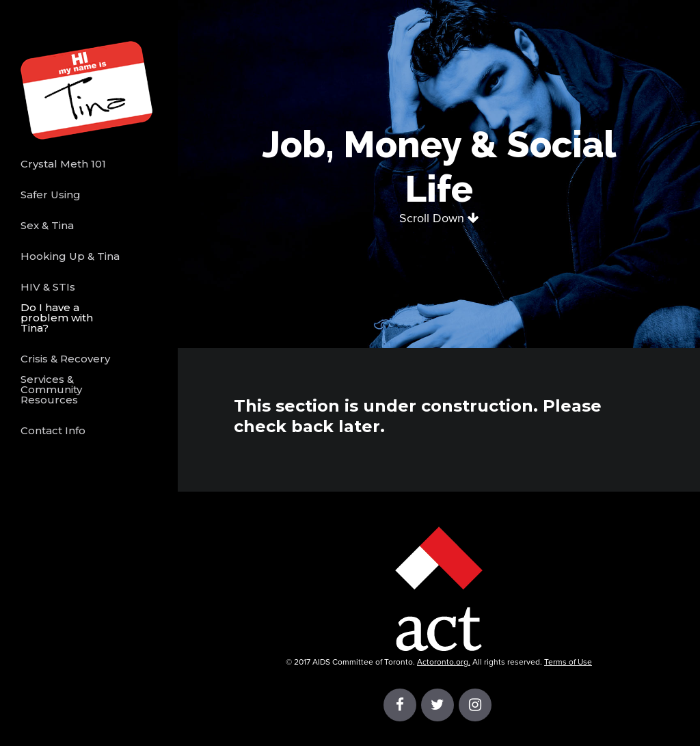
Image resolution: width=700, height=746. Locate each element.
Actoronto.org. (444, 662)
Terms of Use (568, 662)
